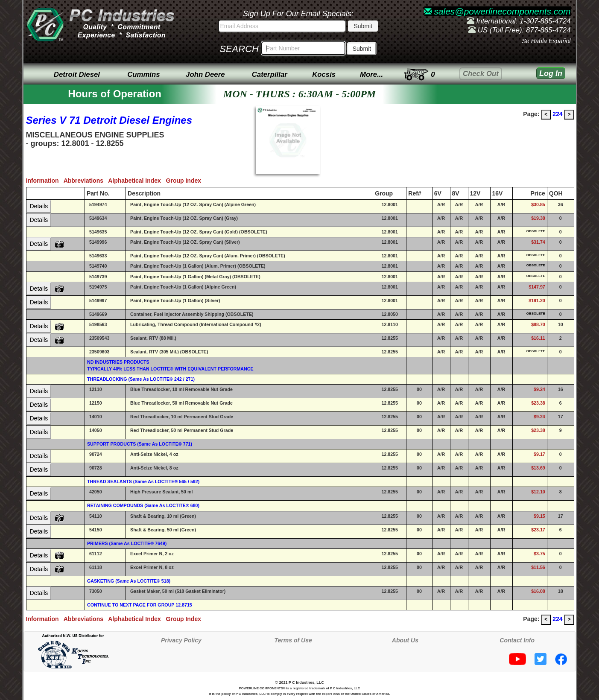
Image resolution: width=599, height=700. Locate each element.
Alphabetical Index (137, 181)
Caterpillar (270, 74)
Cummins (143, 74)
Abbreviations (86, 181)
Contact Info (517, 640)
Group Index (185, 181)
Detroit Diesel (77, 74)
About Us (405, 640)
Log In (551, 73)
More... (371, 74)
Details (39, 206)
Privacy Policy (181, 640)
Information (45, 181)
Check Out (481, 74)
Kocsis (324, 74)
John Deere (205, 74)
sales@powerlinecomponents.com (498, 11)
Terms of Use (293, 640)
